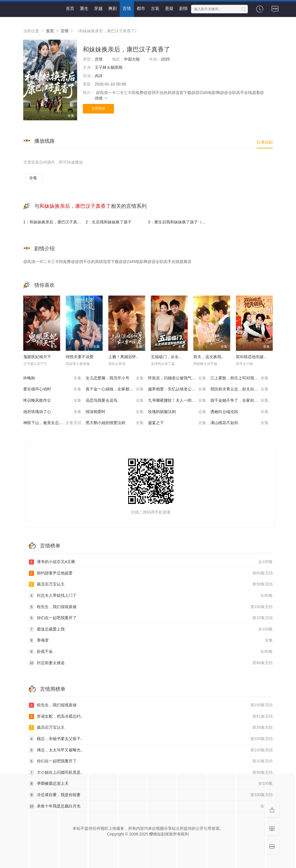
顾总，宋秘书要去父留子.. (151, 739)
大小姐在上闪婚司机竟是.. (151, 773)
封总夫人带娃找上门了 (151, 596)
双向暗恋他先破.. (251, 357)
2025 (165, 59)
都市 (141, 8)
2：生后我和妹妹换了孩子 (109, 222)
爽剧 (113, 8)
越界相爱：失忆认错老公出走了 (177, 389)
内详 (99, 76)
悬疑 (169, 8)
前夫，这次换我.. (208, 357)
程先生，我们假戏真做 (151, 607)
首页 (70, 8)
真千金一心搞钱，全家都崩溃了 (115, 389)
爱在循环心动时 (52, 389)
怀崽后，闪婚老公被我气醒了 (177, 378)
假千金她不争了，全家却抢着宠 (239, 401)
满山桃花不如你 (239, 423)
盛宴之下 (177, 423)
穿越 (98, 8)
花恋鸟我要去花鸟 (115, 401)
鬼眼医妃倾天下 (37, 357)
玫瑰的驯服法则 (177, 412)
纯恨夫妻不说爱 (80, 357)
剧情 (183, 8)
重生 (84, 8)
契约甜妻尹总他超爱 (151, 573)
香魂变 (151, 640)
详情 (102, 98)
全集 (33, 178)
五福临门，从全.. (166, 357)
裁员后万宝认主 (151, 584)
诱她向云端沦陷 (239, 412)
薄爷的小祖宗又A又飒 (151, 562)
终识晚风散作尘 (52, 401)
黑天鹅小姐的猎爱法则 (115, 423)
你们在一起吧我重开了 (151, 618)
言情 (127, 8)
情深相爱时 (115, 412)
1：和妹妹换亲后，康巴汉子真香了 (54, 222)
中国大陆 (132, 59)
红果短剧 (265, 142)
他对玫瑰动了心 (52, 412)
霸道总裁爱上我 (151, 629)
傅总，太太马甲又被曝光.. (151, 750)
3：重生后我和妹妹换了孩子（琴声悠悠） (179, 222)
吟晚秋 (52, 378)
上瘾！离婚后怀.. (123, 357)
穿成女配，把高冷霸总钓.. (151, 717)
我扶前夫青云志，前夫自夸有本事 (240, 389)
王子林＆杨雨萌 (109, 67)
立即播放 (98, 108)
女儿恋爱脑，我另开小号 (115, 378)
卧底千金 (151, 652)
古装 (155, 8)
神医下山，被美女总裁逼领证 (52, 423)
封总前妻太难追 (151, 663)
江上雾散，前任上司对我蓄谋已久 (240, 378)
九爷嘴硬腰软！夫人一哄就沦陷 (177, 401)
